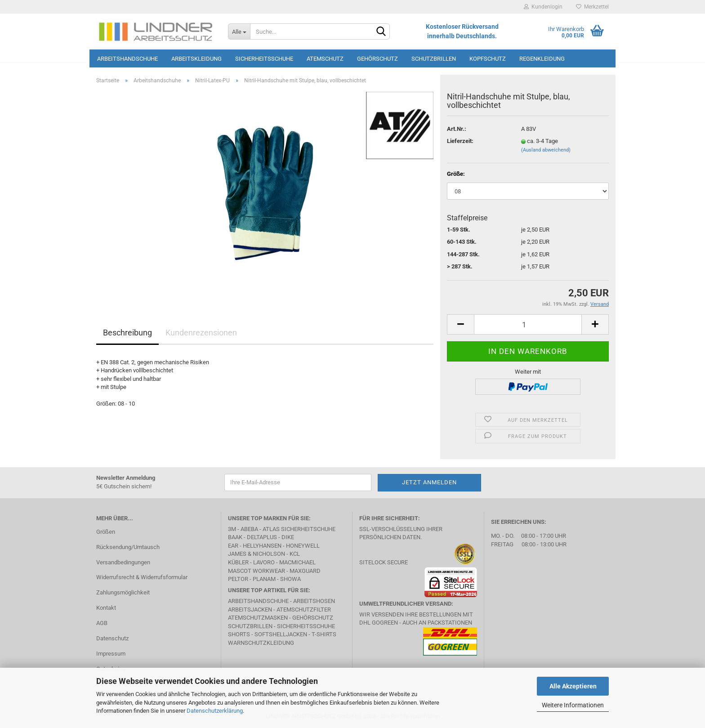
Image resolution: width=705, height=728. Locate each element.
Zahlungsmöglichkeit (123, 592)
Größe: (456, 174)
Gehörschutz (377, 59)
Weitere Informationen (573, 705)
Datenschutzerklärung (215, 711)
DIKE (288, 537)
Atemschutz (325, 59)
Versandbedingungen (123, 562)
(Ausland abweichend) (546, 150)
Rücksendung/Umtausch (128, 547)
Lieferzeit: (460, 141)
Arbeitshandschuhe (127, 59)
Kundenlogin (543, 7)
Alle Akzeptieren (573, 686)
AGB (102, 623)
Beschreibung (127, 333)
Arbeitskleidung (196, 59)
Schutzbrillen (434, 59)
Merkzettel (592, 7)
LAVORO (264, 562)
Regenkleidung (542, 59)
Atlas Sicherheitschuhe (299, 529)
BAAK (235, 537)
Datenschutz (112, 638)
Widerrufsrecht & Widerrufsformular (142, 577)
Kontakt (106, 608)
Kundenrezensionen (201, 333)
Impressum (111, 654)
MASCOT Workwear (257, 571)
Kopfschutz (488, 59)
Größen (106, 532)
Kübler (238, 562)
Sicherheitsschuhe (264, 59)
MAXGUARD (305, 571)
